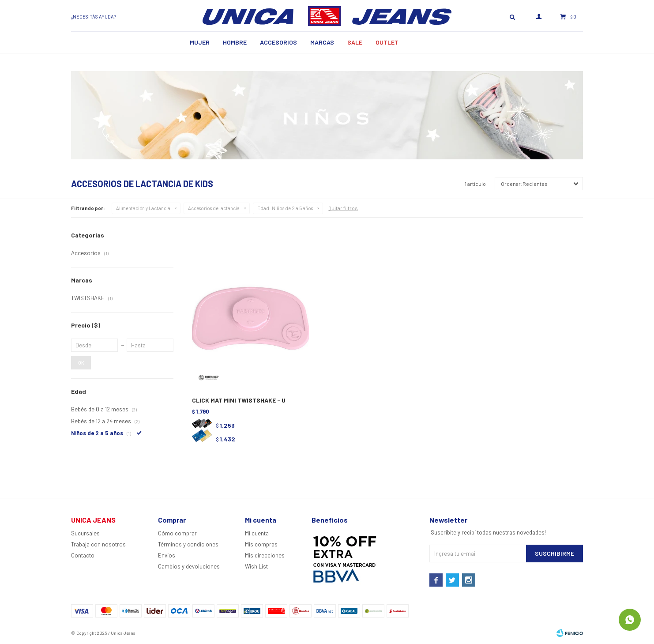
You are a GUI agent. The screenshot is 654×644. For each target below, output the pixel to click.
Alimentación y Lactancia (143, 208)
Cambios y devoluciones (189, 566)
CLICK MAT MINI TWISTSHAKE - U (239, 400)
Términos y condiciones (188, 544)
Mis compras (261, 544)
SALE (355, 42)
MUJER (200, 42)
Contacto (83, 555)
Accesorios (278, 42)
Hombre (235, 42)
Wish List (256, 566)
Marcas (322, 42)
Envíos (167, 555)
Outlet (387, 42)
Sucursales (85, 533)
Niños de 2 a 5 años (285, 208)
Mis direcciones (265, 555)
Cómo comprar (177, 533)
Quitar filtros (343, 208)
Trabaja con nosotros (98, 544)
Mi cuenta (257, 533)
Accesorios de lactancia (214, 208)
